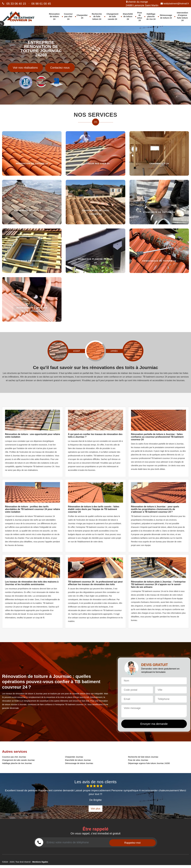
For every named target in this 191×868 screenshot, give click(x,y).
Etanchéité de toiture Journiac (78, 760)
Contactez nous (60, 68)
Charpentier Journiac (74, 757)
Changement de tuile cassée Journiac (18, 760)
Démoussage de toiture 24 (166, 16)
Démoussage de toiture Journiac (79, 763)
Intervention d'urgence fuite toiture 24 (182, 17)
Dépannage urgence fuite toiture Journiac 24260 (149, 763)
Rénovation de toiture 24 (54, 16)
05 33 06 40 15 (16, 4)
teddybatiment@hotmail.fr (175, 3)
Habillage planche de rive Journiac (17, 763)
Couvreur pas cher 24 (68, 16)
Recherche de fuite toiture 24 (97, 16)
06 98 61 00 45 (41, 4)
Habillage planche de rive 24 (151, 16)
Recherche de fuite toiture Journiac (143, 757)
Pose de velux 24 (140, 17)
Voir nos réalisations (25, 68)
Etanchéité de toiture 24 (128, 16)
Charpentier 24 (82, 16)
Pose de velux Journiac (138, 760)
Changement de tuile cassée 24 (112, 16)
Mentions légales (40, 862)
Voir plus (95, 809)
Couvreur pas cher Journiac (14, 757)
